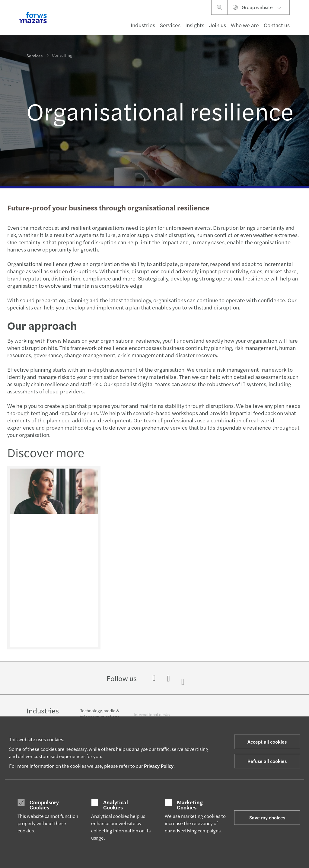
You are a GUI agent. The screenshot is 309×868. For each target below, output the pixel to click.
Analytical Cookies (116, 805)
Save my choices (267, 817)
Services (170, 25)
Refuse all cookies (267, 761)
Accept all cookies (267, 742)
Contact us (277, 25)
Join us (218, 25)
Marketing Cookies (190, 805)
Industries (143, 25)
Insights (195, 25)
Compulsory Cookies (44, 805)
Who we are (245, 25)
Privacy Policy (159, 766)
